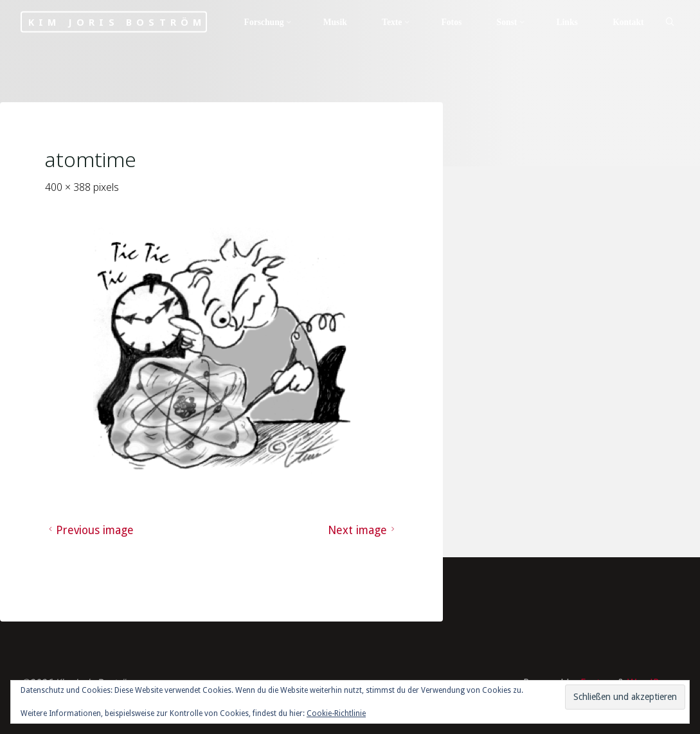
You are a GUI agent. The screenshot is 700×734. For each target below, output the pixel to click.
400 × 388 (69, 187)
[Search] (670, 22)
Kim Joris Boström (117, 22)
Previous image (90, 530)
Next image (363, 530)
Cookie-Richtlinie (336, 713)
